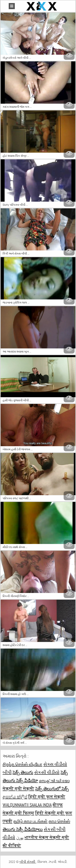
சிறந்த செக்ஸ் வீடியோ (22, 764)
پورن (20, 837)
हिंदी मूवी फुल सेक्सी (47, 797)
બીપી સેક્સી (28, 862)
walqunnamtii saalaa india (27, 805)
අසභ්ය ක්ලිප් (15, 797)
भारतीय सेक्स (37, 837)
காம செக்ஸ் (59, 821)
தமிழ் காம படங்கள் (31, 821)
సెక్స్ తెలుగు (23, 772)
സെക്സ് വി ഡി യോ (54, 780)
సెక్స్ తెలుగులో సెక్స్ (52, 789)
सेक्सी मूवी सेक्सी (18, 789)
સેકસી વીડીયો (47, 772)
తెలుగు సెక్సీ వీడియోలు (23, 829)
